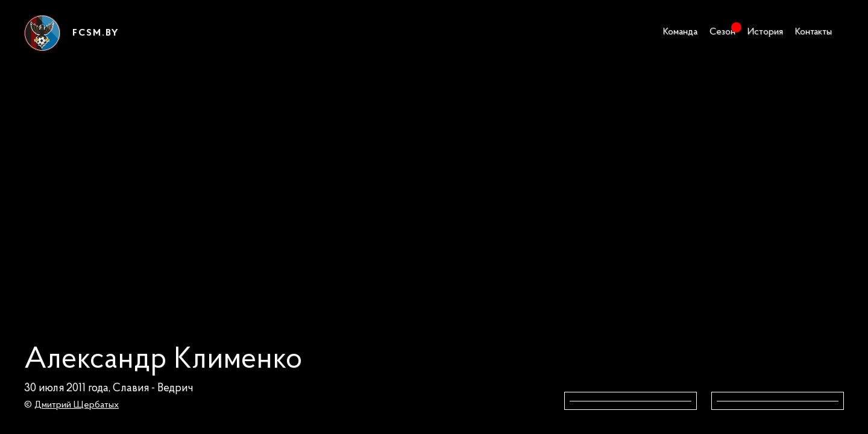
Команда (680, 32)
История (765, 32)
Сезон (722, 32)
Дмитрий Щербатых (77, 405)
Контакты (813, 32)
